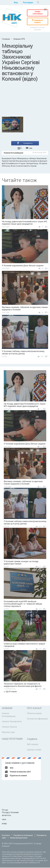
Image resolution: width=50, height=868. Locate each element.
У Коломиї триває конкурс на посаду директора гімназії (21, 563)
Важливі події (8, 733)
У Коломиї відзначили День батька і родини (23, 266)
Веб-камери (33, 745)
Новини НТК (19, 39)
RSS (9, 768)
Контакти (6, 836)
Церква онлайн (34, 750)
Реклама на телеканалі (23, 836)
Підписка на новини (16, 776)
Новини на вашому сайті (18, 772)
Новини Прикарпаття (12, 722)
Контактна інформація (37, 719)
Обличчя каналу (34, 714)
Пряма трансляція (38, 13)
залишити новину (37, 22)
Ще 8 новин (10, 692)
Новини (7, 709)
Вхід (15, 2)
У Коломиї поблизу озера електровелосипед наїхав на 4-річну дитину (23, 353)
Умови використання (19, 838)
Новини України (9, 727)
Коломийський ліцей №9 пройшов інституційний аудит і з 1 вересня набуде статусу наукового (23, 604)
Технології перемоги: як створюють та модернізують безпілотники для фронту (23, 685)
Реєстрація (28, 2)
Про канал (34, 709)
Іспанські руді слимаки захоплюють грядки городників (24, 645)
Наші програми (12, 739)
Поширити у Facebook (25, 144)
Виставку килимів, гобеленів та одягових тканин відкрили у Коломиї (25, 309)
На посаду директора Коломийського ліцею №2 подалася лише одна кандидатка (25, 223)
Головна (6, 39)
